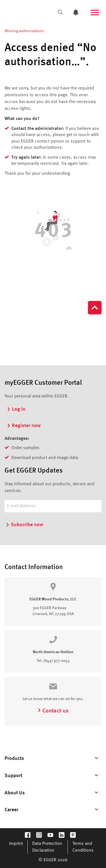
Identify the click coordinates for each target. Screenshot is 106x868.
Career (11, 810)
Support (13, 776)
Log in (16, 409)
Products (14, 758)
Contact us (53, 711)
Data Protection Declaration (47, 847)
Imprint (16, 844)
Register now (24, 426)
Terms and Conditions (83, 847)
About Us (15, 793)
